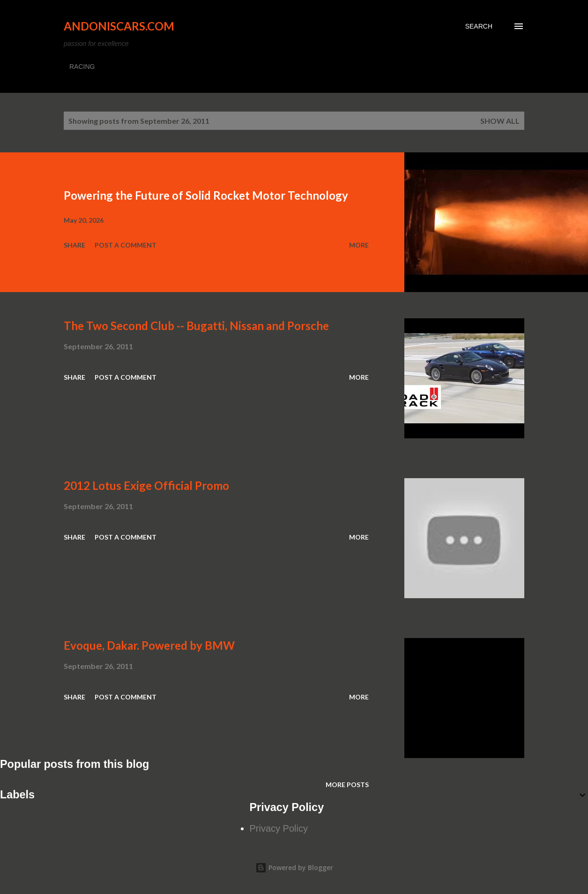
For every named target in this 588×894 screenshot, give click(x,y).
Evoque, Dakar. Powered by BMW (149, 645)
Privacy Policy (279, 828)
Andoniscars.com (119, 26)
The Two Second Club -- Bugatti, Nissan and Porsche (196, 326)
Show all (500, 121)
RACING (82, 67)
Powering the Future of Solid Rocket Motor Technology (206, 195)
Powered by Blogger (294, 868)
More (359, 245)
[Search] (479, 26)
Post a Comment (126, 245)
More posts (347, 785)
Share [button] (74, 245)
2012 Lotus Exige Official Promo (146, 485)
